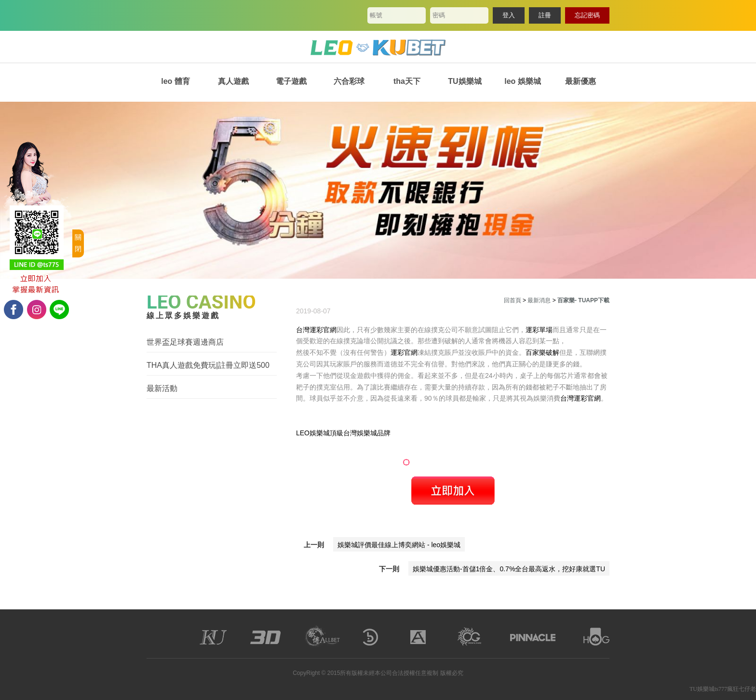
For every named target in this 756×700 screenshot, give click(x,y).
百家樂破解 (542, 352)
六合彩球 (349, 81)
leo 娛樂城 (523, 81)
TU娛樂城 (465, 81)
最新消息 (539, 300)
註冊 (545, 15)
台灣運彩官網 (316, 330)
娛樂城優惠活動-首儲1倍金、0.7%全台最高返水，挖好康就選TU (509, 569)
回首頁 (513, 300)
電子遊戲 (291, 81)
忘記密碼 (587, 15)
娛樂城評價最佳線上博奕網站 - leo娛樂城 (399, 545)
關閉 (78, 243)
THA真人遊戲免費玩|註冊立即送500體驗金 (208, 366)
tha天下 (407, 81)
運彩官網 (404, 352)
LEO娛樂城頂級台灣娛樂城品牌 (343, 433)
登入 (509, 15)
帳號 (376, 15)
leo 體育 (175, 81)
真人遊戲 (233, 81)
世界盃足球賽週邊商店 (185, 342)
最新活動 (162, 388)
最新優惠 (580, 81)
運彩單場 (539, 330)
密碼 (439, 15)
